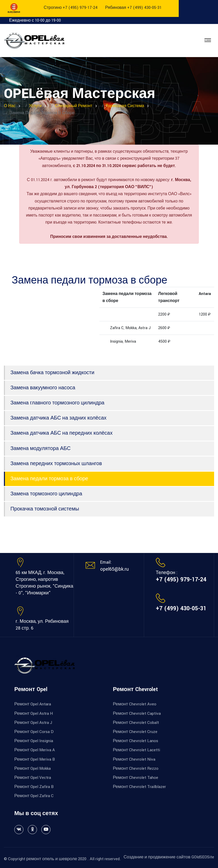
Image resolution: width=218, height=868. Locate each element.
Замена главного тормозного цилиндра (57, 403)
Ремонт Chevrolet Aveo (135, 704)
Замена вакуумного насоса (43, 388)
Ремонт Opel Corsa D (34, 732)
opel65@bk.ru (114, 569)
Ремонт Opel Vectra (33, 778)
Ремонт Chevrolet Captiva (137, 713)
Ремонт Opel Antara (33, 704)
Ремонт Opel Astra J (33, 723)
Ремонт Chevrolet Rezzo (136, 768)
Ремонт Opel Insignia (34, 741)
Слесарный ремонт (74, 106)
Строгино (71, 8)
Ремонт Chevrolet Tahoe (136, 778)
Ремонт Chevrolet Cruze (135, 732)
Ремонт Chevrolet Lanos (136, 741)
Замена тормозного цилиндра (46, 494)
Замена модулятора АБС (40, 448)
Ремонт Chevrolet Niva (134, 759)
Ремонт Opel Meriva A (35, 750)
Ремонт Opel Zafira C (34, 796)
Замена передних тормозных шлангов (56, 464)
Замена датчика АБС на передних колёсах (62, 433)
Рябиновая (133, 8)
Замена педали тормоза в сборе (49, 479)
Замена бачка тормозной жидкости (52, 373)
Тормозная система (125, 106)
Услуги (35, 106)
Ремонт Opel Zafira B (34, 787)
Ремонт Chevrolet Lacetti (136, 750)
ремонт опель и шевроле (52, 859)
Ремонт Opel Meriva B (35, 759)
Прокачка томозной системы (45, 509)
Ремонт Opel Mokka (33, 768)
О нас (10, 106)
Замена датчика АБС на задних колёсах (58, 418)
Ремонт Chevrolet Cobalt (136, 723)
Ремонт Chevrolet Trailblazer (139, 787)
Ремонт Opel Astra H (34, 713)
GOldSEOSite (203, 857)
